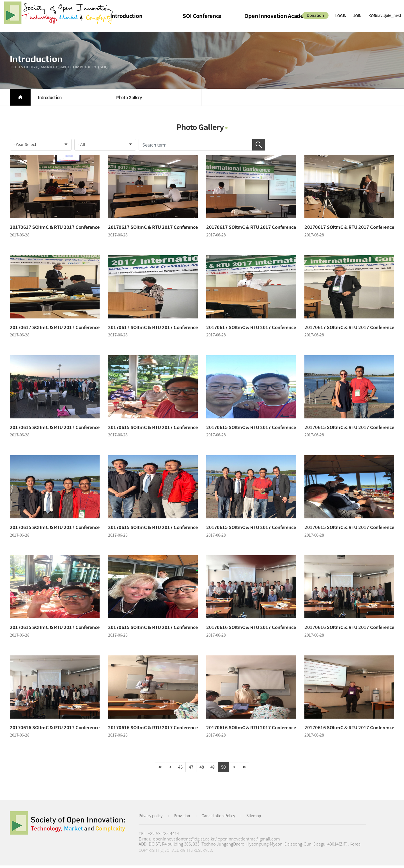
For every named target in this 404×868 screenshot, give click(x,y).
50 (226, 769)
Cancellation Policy (223, 818)
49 (214, 769)
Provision (185, 818)
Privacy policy (152, 818)
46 (178, 769)
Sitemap (261, 818)
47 (190, 769)
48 (202, 769)
